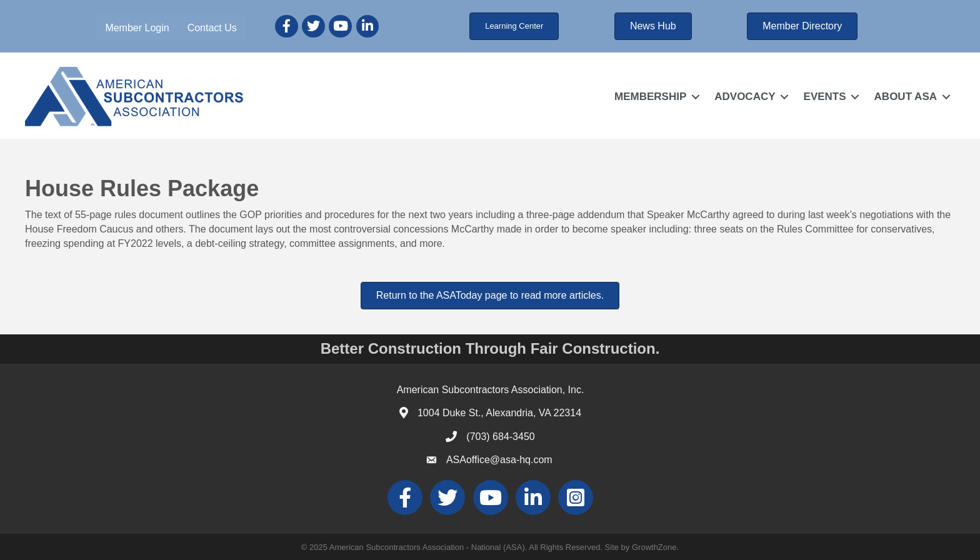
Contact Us (212, 28)
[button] (514, 26)
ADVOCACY (745, 97)
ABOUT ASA (906, 97)
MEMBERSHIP (650, 97)
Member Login (137, 28)
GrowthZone (654, 547)
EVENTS (825, 97)
